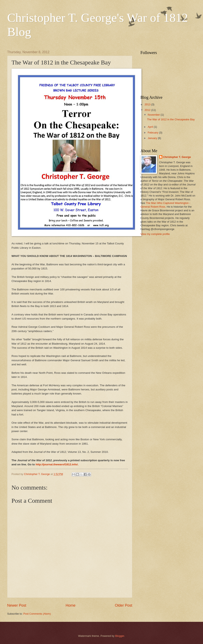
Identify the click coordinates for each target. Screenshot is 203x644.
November (154, 115)
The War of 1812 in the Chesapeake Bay (171, 119)
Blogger (120, 636)
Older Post (124, 605)
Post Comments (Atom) (37, 614)
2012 (148, 110)
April (151, 127)
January (153, 138)
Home (71, 605)
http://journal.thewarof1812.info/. (57, 464)
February (153, 133)
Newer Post (17, 605)
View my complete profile (155, 234)
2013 (148, 104)
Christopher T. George (177, 157)
